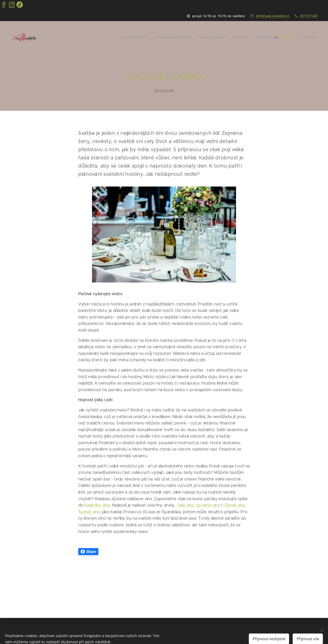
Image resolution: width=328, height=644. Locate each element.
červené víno (208, 505)
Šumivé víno (89, 512)
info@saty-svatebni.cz (273, 16)
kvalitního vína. (97, 505)
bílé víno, (186, 505)
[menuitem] (284, 38)
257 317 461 (309, 16)
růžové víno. (234, 505)
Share (88, 552)
